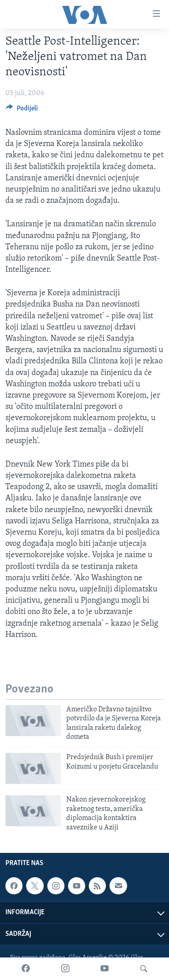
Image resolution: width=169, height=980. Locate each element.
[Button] (22, 110)
